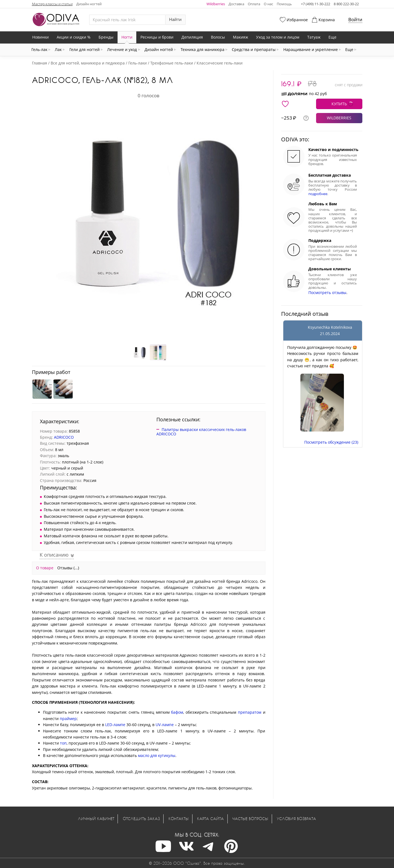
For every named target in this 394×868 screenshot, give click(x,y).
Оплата (254, 4)
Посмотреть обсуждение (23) (331, 442)
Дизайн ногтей (89, 4)
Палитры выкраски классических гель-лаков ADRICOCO (201, 432)
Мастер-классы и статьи (52, 4)
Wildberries (216, 4)
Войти (355, 19)
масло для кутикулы (157, 755)
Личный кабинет (96, 819)
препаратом (250, 712)
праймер (68, 719)
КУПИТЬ (339, 104)
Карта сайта (210, 819)
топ (63, 743)
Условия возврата (296, 819)
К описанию (55, 555)
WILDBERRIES (339, 118)
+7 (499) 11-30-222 (316, 4)
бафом (177, 712)
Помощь (284, 4)
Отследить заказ (141, 819)
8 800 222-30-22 (346, 4)
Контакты (179, 819)
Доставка (236, 4)
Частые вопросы (250, 819)
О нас (268, 4)
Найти (175, 19)
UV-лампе (165, 725)
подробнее (318, 194)
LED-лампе (115, 725)
